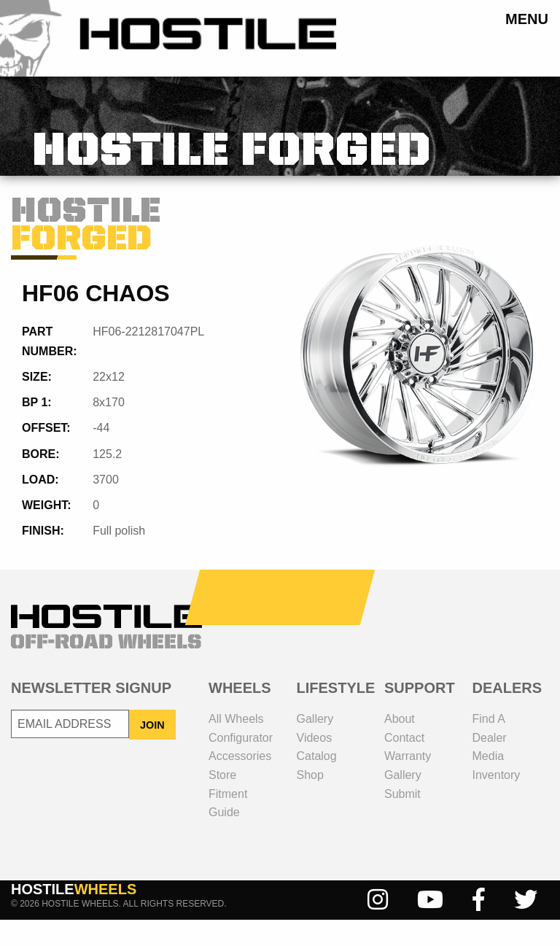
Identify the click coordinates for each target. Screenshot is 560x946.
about (400, 745)
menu (527, 19)
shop (310, 801)
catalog (317, 782)
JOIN (152, 751)
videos (315, 764)
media (489, 782)
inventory (497, 801)
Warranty (408, 782)
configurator (241, 764)
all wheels (236, 745)
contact (404, 764)
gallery (315, 745)
